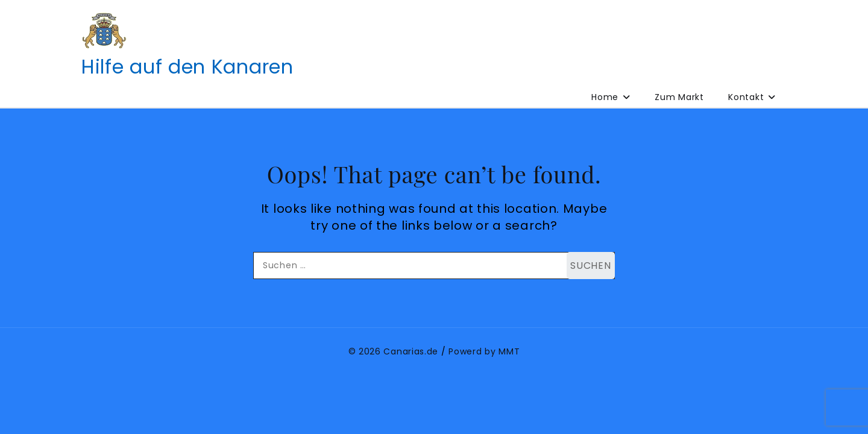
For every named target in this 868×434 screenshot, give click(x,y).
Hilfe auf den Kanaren (187, 67)
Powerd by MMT (484, 351)
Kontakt (746, 97)
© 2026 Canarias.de (394, 351)
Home (605, 97)
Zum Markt (679, 97)
